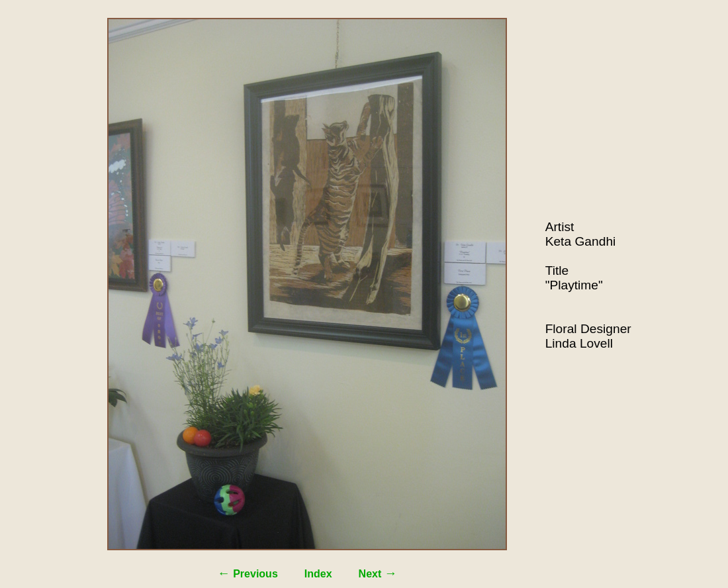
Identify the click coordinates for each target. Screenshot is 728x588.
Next (378, 574)
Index (318, 574)
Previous (248, 574)
